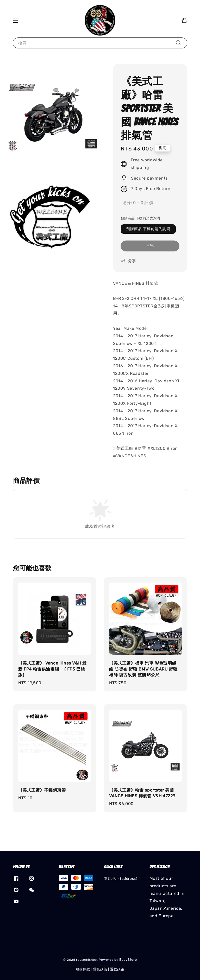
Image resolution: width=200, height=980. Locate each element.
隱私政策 (100, 969)
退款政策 (117, 969)
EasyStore (128, 960)
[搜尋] (179, 43)
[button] (16, 20)
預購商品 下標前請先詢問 (140, 218)
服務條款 (83, 969)
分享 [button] (128, 261)
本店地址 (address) (121, 879)
